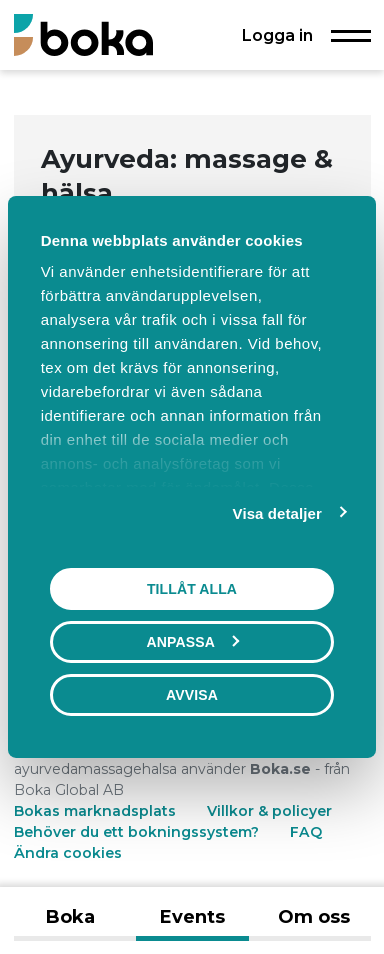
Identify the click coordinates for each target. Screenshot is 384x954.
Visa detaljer (277, 513)
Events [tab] (192, 917)
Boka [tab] (70, 917)
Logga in (277, 35)
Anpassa (193, 642)
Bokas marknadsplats (95, 811)
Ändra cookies (68, 853)
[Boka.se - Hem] (83, 34)
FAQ (306, 832)
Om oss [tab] (314, 917)
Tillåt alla (192, 589)
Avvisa (192, 695)
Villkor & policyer (269, 811)
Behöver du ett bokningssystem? (136, 832)
